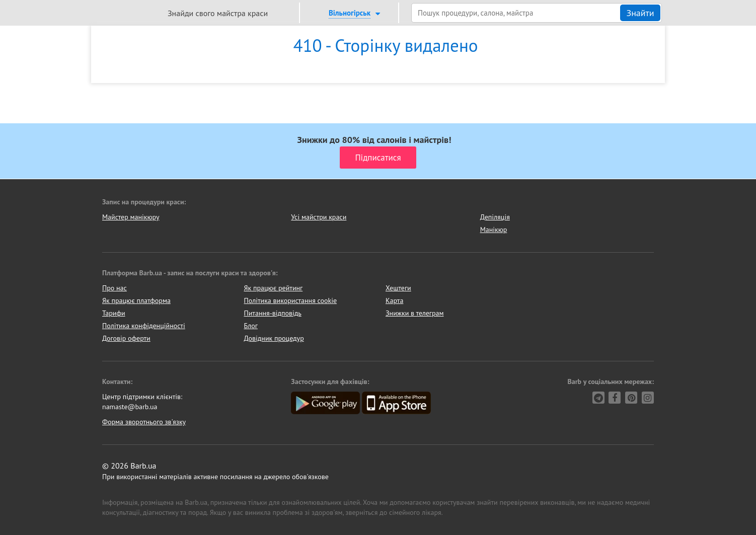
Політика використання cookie (291, 300)
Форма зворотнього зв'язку (144, 422)
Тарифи (114, 313)
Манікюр (494, 230)
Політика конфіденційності (144, 326)
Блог (251, 326)
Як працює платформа (136, 300)
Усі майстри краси (319, 217)
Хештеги (398, 288)
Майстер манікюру (131, 217)
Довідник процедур (274, 338)
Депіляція (495, 217)
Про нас (115, 288)
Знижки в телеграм (415, 313)
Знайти (640, 13)
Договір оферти (126, 338)
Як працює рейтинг (274, 288)
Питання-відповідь (273, 313)
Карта (394, 300)
